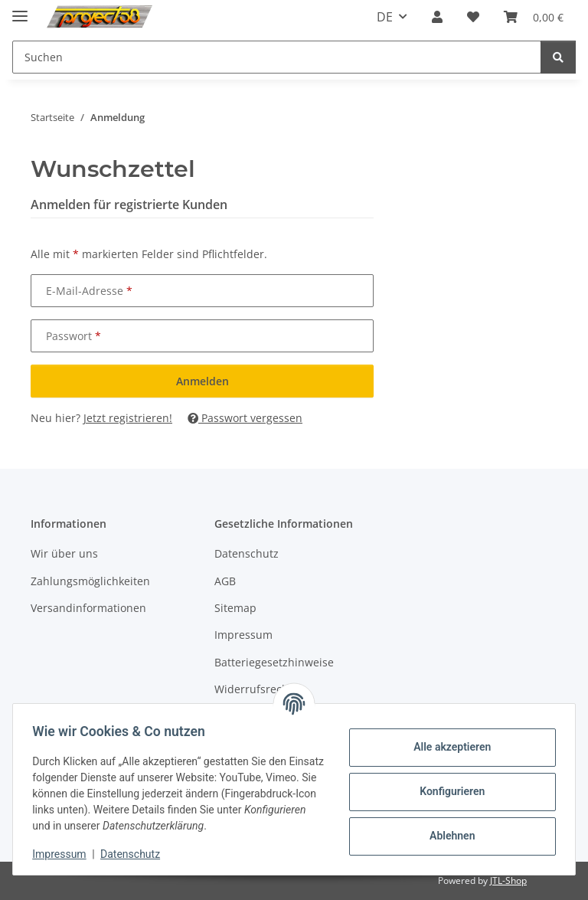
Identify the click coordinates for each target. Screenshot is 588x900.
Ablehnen (447, 836)
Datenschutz (136, 854)
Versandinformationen (88, 608)
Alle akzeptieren (447, 747)
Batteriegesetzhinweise (274, 662)
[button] (437, 17)
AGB (225, 581)
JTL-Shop (508, 880)
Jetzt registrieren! (128, 418)
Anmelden (203, 381)
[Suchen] (558, 57)
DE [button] (385, 17)
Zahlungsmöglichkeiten (90, 581)
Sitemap (235, 608)
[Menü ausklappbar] (20, 10)
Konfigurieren (447, 791)
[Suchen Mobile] (277, 57)
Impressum (64, 854)
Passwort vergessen (245, 418)
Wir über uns (64, 553)
